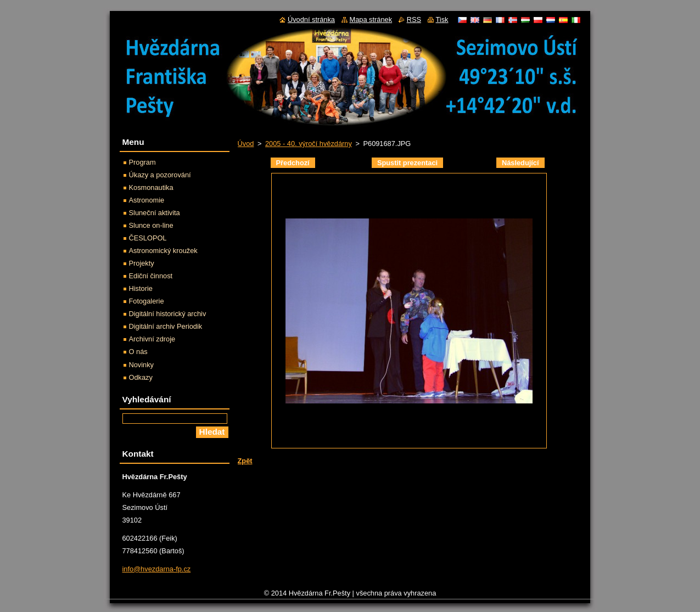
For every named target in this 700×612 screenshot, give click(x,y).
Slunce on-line (151, 225)
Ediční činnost (151, 276)
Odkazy (141, 377)
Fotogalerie (147, 301)
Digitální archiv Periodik (166, 326)
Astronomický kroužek (163, 251)
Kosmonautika (151, 187)
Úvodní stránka (311, 19)
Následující (520, 163)
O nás (138, 352)
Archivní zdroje (152, 339)
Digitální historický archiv (168, 314)
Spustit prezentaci (407, 163)
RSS (414, 19)
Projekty (142, 263)
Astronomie (147, 200)
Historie (141, 288)
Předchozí (293, 163)
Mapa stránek (371, 19)
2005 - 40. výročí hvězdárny (309, 144)
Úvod (246, 144)
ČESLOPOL (148, 238)
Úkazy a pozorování (160, 175)
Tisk (442, 19)
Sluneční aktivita (155, 213)
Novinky (142, 365)
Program (142, 162)
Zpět (245, 461)
